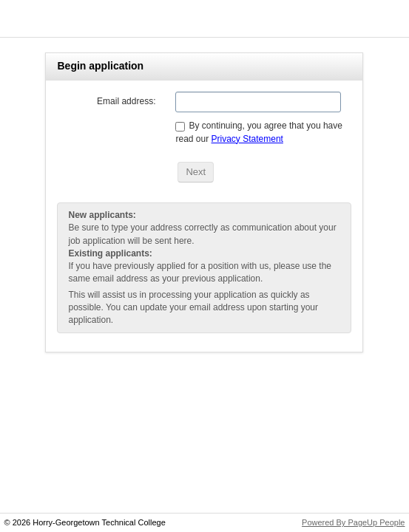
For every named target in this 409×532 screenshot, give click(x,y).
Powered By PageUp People (353, 522)
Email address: (126, 101)
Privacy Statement (247, 139)
